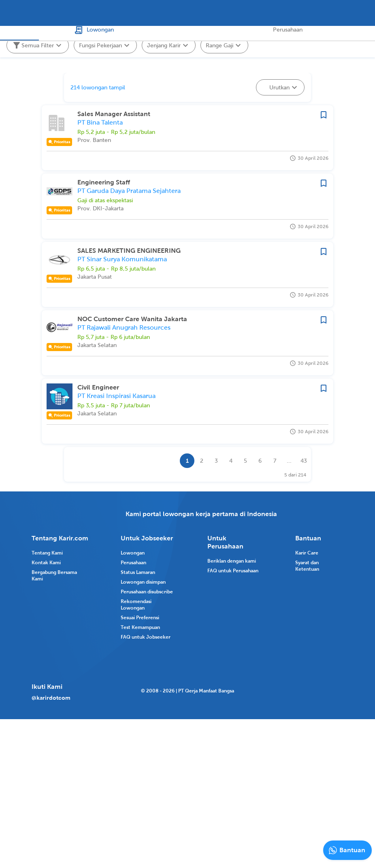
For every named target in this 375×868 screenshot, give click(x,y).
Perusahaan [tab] (281, 37)
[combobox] (145, 13)
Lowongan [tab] (94, 37)
